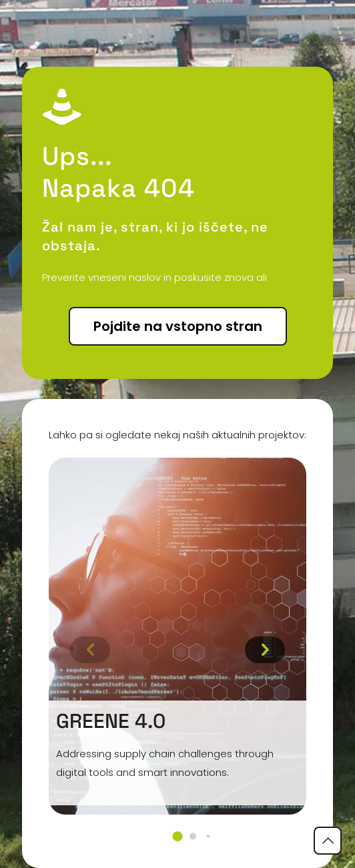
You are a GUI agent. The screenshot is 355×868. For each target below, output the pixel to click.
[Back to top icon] (328, 841)
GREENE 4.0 (111, 721)
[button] (178, 836)
